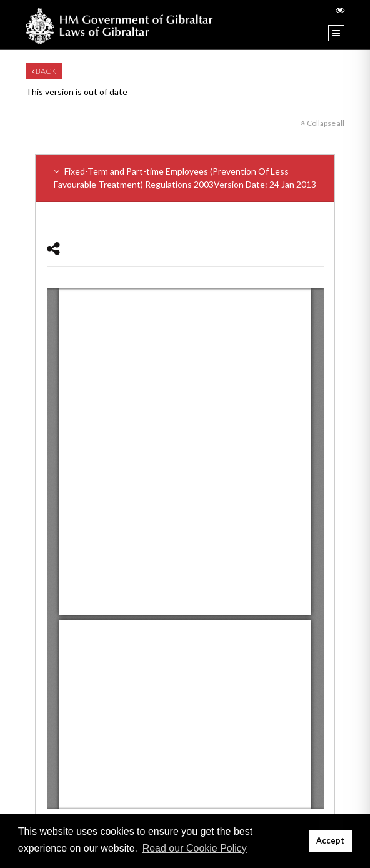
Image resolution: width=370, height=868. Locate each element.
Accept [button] (330, 841)
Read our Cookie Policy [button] (195, 848)
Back (44, 71)
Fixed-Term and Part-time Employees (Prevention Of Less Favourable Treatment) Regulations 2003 (185, 178)
